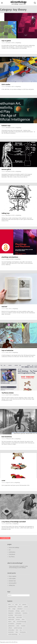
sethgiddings (18, 43)
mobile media (11, 619)
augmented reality (12, 607)
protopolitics (19, 624)
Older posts (5, 538)
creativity (26, 607)
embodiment (20, 609)
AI (13, 605)
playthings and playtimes (10, 257)
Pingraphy (3, 642)
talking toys (6, 213)
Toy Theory (12, 557)
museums (18, 619)
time (17, 630)
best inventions (7, 437)
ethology (18, 611)
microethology (18, 2)
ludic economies (18, 615)
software (10, 628)
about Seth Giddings (14, 548)
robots (18, 626)
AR (20, 605)
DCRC (9, 609)
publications (12, 552)
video (17, 632)
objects (10, 622)
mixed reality (19, 617)
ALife (16, 605)
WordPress (15, 642)
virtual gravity (23, 632)
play (14, 622)
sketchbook (12, 554)
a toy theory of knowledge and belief (14, 522)
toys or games (6, 41)
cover (3, 481)
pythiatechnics (11, 626)
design (14, 609)
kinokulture (25, 613)
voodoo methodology (13, 634)
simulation (23, 626)
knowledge (11, 615)
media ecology (11, 617)
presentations (11, 624)
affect (9, 605)
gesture (23, 611)
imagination (11, 613)
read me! (4, 307)
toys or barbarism (7, 350)
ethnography (11, 611)
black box (20, 607)
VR (20, 634)
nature (23, 619)
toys (21, 630)
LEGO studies (6, 85)
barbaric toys (6, 126)
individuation (18, 613)
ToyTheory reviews (8, 393)
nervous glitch (6, 169)
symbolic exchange (18, 628)
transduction (11, 632)
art (10, 550)
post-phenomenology (22, 622)
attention (24, 605)
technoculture (11, 630)
